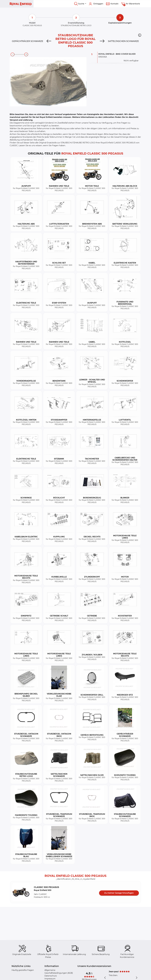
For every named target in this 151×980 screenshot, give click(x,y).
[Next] (102, 41)
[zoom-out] (13, 54)
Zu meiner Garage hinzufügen (119, 893)
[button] (140, 35)
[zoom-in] (26, 54)
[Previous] (49, 41)
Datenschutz (51, 976)
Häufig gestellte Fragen (23, 970)
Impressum (50, 979)
